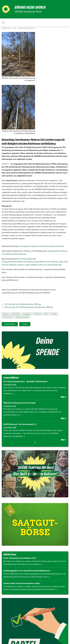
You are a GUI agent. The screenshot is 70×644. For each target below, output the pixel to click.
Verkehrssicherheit (22, 317)
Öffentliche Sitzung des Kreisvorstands (19, 403)
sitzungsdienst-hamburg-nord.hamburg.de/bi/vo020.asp (42, 246)
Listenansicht (10, 324)
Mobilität (38, 314)
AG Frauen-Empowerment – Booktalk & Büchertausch (25, 381)
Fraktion (6, 314)
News (46, 314)
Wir (15, 28)
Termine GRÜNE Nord (11, 378)
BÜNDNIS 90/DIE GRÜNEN (30, 7)
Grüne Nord (7, 28)
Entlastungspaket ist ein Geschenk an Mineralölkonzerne (27, 571)
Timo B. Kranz (8, 317)
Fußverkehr (16, 314)
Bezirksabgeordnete (27, 28)
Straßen (54, 314)
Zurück (25, 324)
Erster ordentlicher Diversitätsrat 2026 (20, 558)
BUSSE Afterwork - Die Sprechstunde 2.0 (20, 424)
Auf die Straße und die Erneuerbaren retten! (22, 583)
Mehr (63, 397)
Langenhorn (27, 314)
